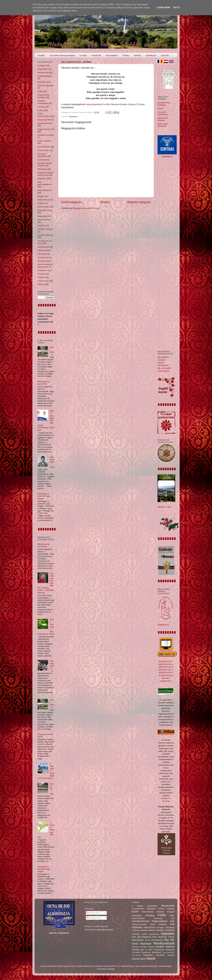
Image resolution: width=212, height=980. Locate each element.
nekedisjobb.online (105, 930)
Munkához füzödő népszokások (45, 174)
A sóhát (83, 55)
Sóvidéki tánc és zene (142, 950)
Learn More (164, 7)
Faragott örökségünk (43, 102)
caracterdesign (165, 966)
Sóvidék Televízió (45, 235)
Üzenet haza (43, 281)
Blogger (111, 969)
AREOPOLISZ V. (166, 673)
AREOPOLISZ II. (166, 664)
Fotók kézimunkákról (44, 115)
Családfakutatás (45, 76)
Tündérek (42, 274)
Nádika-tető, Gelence (163, 119)
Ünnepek (42, 277)
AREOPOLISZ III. (166, 667)
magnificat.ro (163, 625)
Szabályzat (151, 55)
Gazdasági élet (44, 120)
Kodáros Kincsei (166, 675)
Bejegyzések (93, 913)
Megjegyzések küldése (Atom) (86, 208)
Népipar (41, 196)
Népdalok (73, 116)
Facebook (96, 55)
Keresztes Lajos (52, 459)
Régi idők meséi (45, 210)
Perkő (160, 109)
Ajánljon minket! (165, 507)
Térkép (126, 55)
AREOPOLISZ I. (166, 662)
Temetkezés (43, 257)
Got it (177, 7)
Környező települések (43, 155)
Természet (42, 261)
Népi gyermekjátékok (45, 183)
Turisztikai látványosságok (62, 55)
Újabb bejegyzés (71, 202)
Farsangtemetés (52, 665)
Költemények (43, 150)
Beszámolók (43, 73)
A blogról (41, 65)
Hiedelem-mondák (46, 135)
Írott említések (44, 147)
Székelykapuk (44, 247)
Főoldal (41, 55)
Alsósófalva (43, 69)
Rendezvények (44, 220)
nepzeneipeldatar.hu (96, 104)
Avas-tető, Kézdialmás (163, 113)
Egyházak (42, 82)
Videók (41, 284)
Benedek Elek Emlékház (164, 104)
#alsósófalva (163, 357)
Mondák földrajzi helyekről (45, 164)
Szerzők (165, 55)
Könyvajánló (112, 55)
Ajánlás (137, 55)
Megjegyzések (94, 918)
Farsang (41, 107)
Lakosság (42, 160)
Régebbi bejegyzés (139, 202)
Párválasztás (43, 207)
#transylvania (163, 371)
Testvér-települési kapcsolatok (45, 266)
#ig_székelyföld (164, 368)
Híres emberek (44, 141)
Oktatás (41, 203)
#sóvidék (161, 360)
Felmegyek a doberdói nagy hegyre (44, 496)
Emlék (40, 91)
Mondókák (42, 169)
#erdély (161, 363)
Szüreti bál (52, 786)
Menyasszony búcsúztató (44, 383)
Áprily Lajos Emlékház (163, 125)
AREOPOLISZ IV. (166, 670)
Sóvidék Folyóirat (45, 229)
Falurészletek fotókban (43, 96)
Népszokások (44, 200)
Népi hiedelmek (44, 190)
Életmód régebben (46, 85)
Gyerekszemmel (45, 123)
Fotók (40, 110)
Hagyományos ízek (46, 129)
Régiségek (42, 216)
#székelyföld (163, 365)
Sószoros (42, 226)
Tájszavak (42, 250)
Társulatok (42, 254)
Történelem (43, 270)
